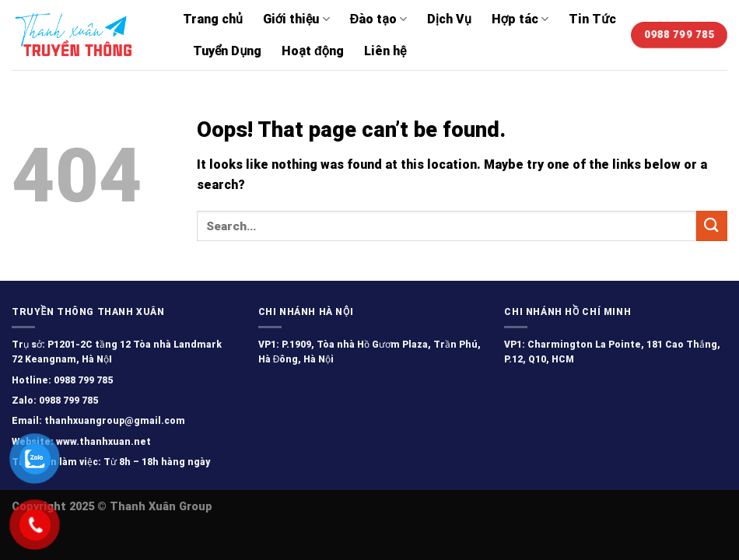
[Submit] (712, 226)
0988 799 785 (82, 380)
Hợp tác (520, 19)
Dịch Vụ (449, 19)
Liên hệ (385, 51)
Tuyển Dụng (227, 51)
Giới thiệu (296, 19)
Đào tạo (378, 19)
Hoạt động (313, 51)
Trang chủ (213, 19)
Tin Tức (592, 19)
